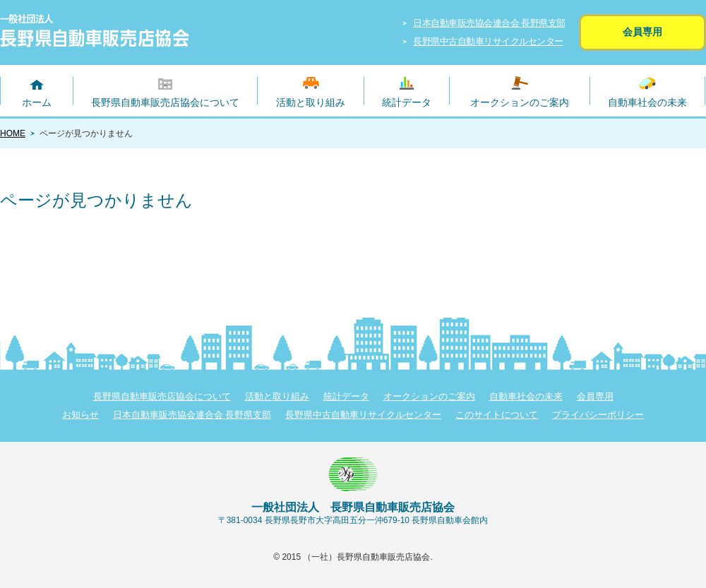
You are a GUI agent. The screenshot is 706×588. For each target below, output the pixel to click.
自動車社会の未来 (647, 102)
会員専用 (642, 32)
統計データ (407, 102)
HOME (13, 133)
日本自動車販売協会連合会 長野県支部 (489, 23)
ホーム (37, 102)
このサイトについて (497, 415)
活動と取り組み (311, 102)
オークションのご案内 (520, 102)
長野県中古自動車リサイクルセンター (488, 41)
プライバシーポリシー (598, 415)
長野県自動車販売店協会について (165, 102)
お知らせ (80, 415)
